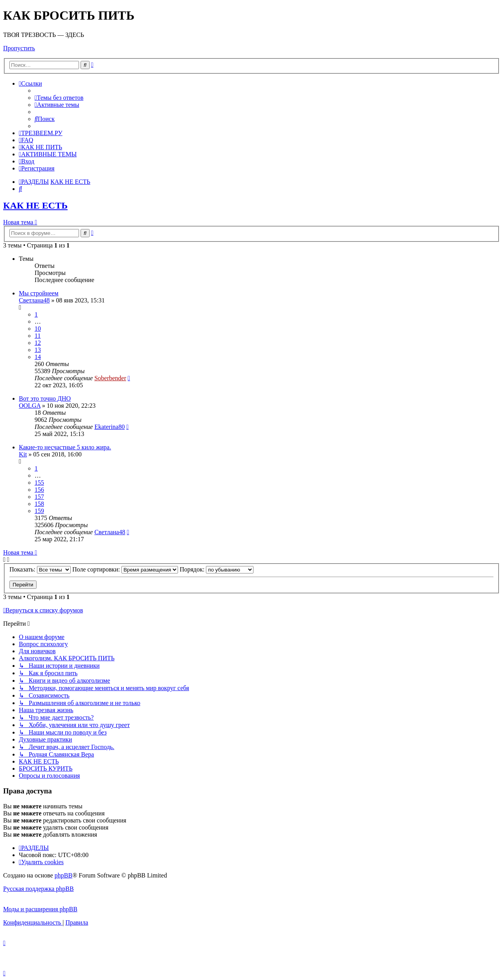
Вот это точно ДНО (45, 398)
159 (39, 511)
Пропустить (19, 48)
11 (38, 336)
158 (39, 504)
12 (38, 343)
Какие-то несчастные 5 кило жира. (65, 447)
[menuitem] (59, 98)
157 (39, 497)
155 (39, 483)
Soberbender (110, 378)
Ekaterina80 (109, 427)
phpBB (63, 875)
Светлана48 (34, 300)
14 (38, 357)
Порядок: (217, 569)
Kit (23, 454)
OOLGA (30, 406)
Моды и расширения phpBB (40, 909)
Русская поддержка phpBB (39, 889)
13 (38, 350)
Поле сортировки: (125, 569)
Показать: (40, 569)
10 (38, 329)
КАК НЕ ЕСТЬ (35, 205)
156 (39, 490)
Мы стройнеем (39, 293)
